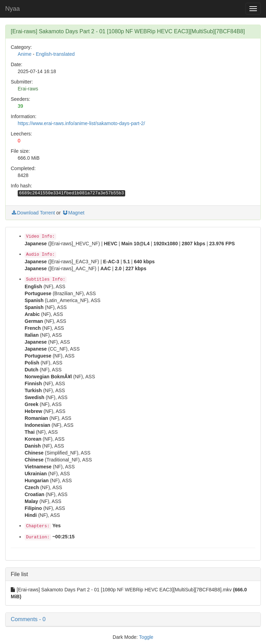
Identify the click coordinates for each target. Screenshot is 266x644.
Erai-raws (28, 89)
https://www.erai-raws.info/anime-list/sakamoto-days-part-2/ (81, 123)
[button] (133, 619)
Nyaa (12, 9)
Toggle (146, 637)
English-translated (55, 54)
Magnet (73, 213)
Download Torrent (33, 213)
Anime (25, 54)
